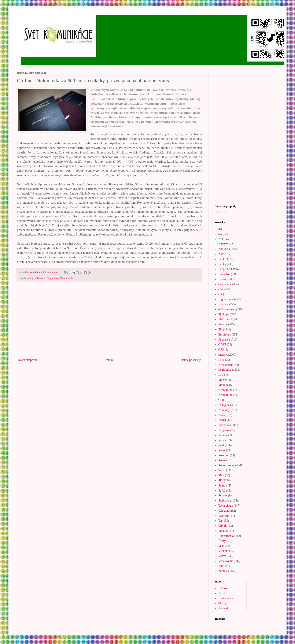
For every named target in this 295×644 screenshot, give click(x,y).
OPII (221, 400)
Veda (221, 546)
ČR (220, 294)
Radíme (223, 435)
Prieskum (224, 425)
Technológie (226, 506)
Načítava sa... (223, 212)
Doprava (224, 304)
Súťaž (222, 491)
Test (221, 521)
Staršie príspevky (191, 360)
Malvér (223, 380)
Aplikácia (224, 249)
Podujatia (224, 405)
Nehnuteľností (227, 395)
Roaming (224, 455)
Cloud (222, 289)
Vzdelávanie (67, 278)
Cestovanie (225, 284)
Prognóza (224, 430)
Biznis (222, 279)
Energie (223, 324)
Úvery (222, 541)
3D (220, 229)
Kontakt (223, 608)
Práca (222, 415)
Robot (222, 460)
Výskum (223, 551)
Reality (223, 445)
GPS (221, 350)
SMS (221, 475)
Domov (109, 360)
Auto (221, 254)
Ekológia (224, 314)
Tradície (223, 531)
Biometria (224, 274)
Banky (222, 264)
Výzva (222, 556)
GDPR (222, 345)
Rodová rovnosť (228, 465)
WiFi (221, 566)
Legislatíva (53, 278)
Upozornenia (226, 536)
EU (220, 330)
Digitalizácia (226, 299)
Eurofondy (225, 335)
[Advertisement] (109, 322)
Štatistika (224, 501)
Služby (223, 603)
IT (220, 360)
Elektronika (225, 319)
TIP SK (223, 526)
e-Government (227, 309)
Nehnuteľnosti (227, 390)
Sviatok (223, 495)
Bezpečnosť (226, 269)
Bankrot (223, 259)
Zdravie (223, 571)
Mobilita (224, 385)
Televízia (224, 516)
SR (220, 480)
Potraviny (224, 410)
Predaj (222, 420)
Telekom (224, 511)
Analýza (32, 278)
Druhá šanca (226, 598)
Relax (222, 450)
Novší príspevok (28, 360)
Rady (222, 440)
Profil (222, 593)
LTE (221, 375)
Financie (224, 340)
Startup (223, 486)
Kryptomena (226, 365)
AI (220, 239)
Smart (222, 470)
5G (220, 234)
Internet (41, 278)
